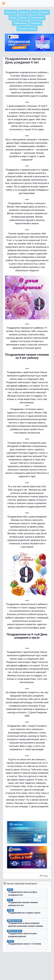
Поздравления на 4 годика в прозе (24, 913)
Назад (44, 876)
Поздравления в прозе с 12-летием (25, 944)
